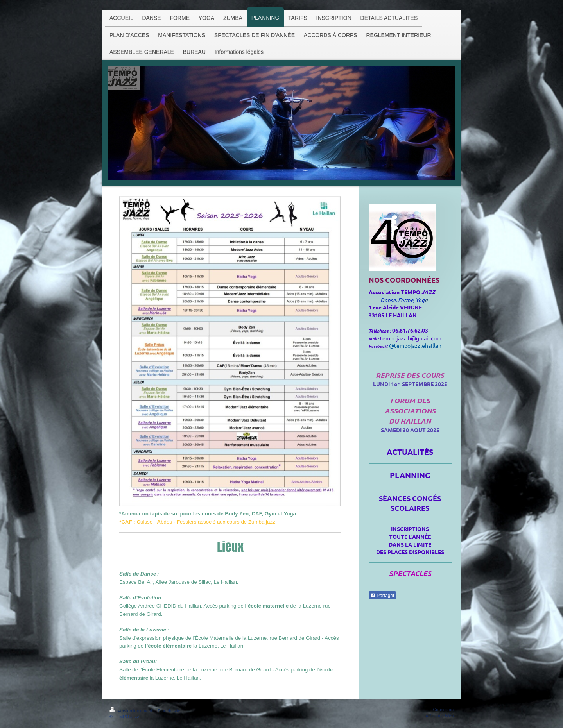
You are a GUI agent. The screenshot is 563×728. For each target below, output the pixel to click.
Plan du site (169, 711)
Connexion (443, 710)
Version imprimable (133, 711)
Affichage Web (439, 715)
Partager (382, 596)
